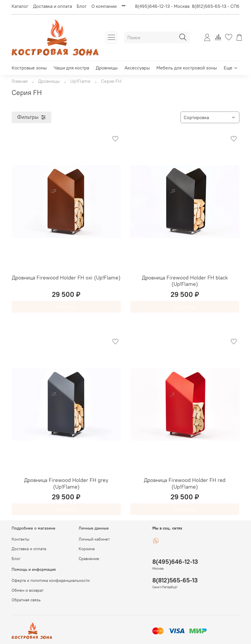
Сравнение (89, 559)
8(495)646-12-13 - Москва (162, 6)
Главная (20, 81)
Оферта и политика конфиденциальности (51, 580)
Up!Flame (80, 81)
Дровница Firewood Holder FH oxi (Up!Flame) (66, 278)
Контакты (20, 539)
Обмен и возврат (28, 590)
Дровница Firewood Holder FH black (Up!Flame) (185, 281)
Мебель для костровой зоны (187, 68)
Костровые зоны (29, 68)
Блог (82, 6)
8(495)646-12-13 (175, 562)
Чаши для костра (71, 68)
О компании (104, 6)
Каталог (20, 6)
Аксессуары (137, 68)
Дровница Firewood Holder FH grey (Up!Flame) (66, 483)
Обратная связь (26, 600)
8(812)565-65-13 (175, 580)
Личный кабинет (94, 539)
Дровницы (107, 68)
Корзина (87, 549)
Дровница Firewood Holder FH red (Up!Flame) (185, 483)
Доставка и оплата (53, 6)
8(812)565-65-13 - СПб (216, 6)
